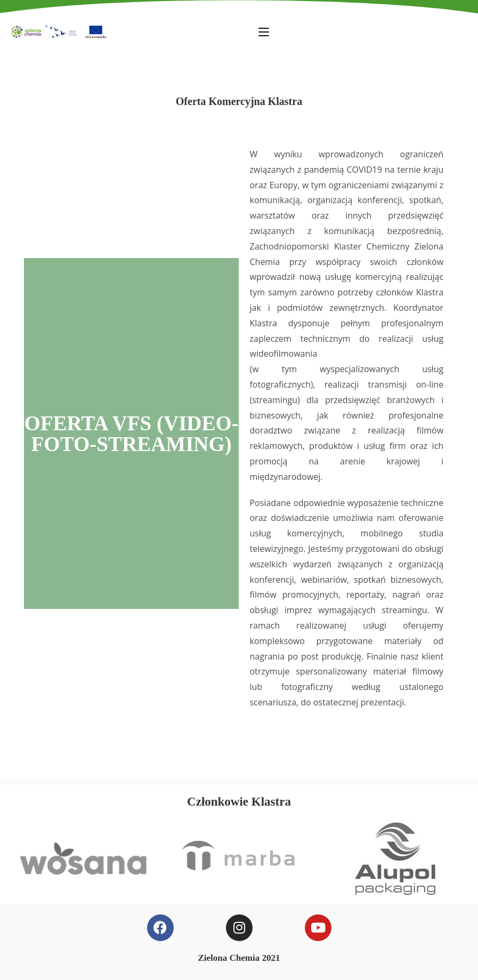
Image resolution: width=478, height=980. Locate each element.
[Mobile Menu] (264, 31)
